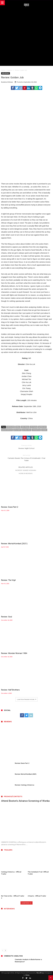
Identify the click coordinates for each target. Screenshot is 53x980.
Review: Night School (26, 447)
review (44, 430)
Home (3, 70)
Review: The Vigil (8, 580)
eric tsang (34, 427)
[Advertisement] (26, 36)
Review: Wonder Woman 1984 (14, 653)
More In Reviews (26, 473)
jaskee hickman (7, 430)
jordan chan (27, 430)
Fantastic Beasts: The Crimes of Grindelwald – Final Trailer (26, 458)
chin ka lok (11, 427)
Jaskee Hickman (8, 82)
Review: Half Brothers (10, 690)
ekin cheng (25, 427)
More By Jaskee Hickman (26, 470)
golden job (42, 427)
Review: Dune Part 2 (10, 507)
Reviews (10, 70)
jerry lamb (17, 430)
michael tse (36, 430)
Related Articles (26, 467)
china (18, 427)
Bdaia (28, 975)
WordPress (40, 973)
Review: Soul (7, 617)
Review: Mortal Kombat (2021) (14, 544)
